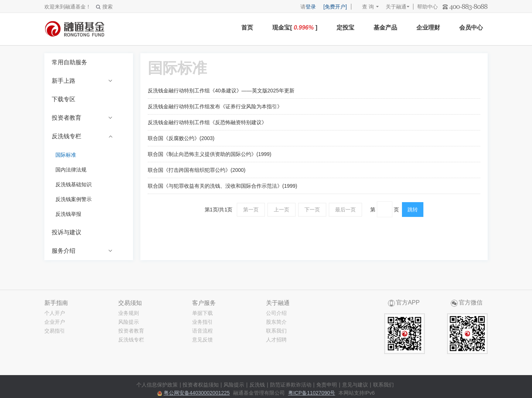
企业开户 (55, 322)
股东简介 (276, 322)
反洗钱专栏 (82, 136)
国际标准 (66, 155)
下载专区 (64, 99)
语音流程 (202, 331)
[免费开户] (335, 7)
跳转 (413, 210)
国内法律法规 (71, 170)
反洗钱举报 (68, 214)
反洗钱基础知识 (74, 184)
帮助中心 (427, 7)
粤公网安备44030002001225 (197, 393)
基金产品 (385, 28)
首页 (247, 28)
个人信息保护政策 (157, 385)
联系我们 (276, 331)
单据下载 (202, 313)
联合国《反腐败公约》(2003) (181, 138)
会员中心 (471, 28)
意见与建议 (355, 385)
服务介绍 (82, 251)
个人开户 (55, 313)
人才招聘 (276, 340)
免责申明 (327, 385)
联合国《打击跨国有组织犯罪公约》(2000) (197, 170)
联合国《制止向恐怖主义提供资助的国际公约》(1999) (209, 154)
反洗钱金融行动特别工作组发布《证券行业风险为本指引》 (215, 106)
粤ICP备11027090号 (312, 393)
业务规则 (129, 313)
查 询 (364, 7)
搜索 (104, 7)
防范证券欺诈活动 (291, 385)
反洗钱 (257, 385)
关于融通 (396, 7)
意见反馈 (202, 340)
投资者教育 (82, 118)
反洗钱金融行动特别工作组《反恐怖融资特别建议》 (207, 122)
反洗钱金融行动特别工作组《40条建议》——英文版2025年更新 (221, 91)
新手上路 (82, 81)
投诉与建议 (66, 232)
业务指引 (202, 322)
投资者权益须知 (201, 385)
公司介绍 (276, 313)
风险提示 (129, 322)
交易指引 (55, 331)
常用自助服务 (69, 62)
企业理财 (428, 28)
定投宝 (345, 28)
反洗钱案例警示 (74, 199)
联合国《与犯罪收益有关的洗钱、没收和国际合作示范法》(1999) (222, 186)
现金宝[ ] (295, 28)
